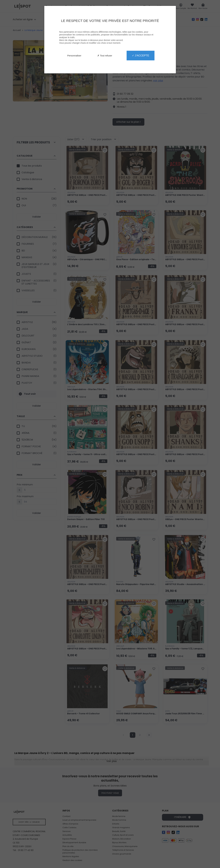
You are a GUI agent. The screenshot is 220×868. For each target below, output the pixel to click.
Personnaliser (74, 56)
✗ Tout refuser (105, 56)
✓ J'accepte (141, 55)
